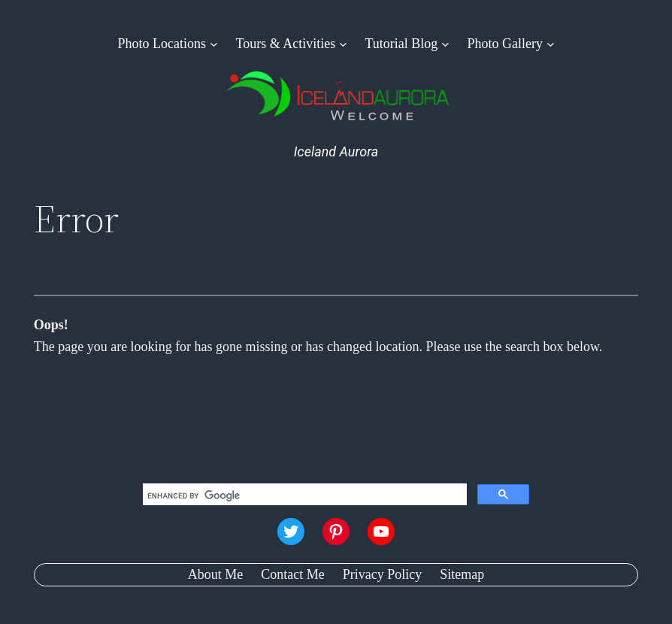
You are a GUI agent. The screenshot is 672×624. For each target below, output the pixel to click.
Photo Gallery (506, 44)
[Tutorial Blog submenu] (445, 44)
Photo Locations (162, 44)
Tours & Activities (285, 44)
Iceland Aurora (336, 151)
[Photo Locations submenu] (214, 44)
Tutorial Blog (401, 44)
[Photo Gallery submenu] (551, 44)
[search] (303, 496)
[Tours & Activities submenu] (343, 44)
